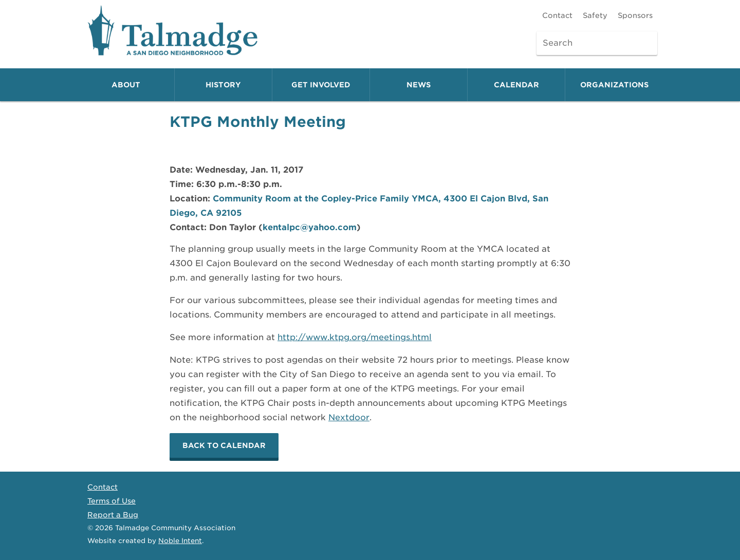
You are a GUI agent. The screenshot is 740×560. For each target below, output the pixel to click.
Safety (595, 15)
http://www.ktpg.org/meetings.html (355, 337)
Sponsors (635, 15)
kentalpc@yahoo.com (310, 227)
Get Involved (321, 85)
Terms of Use (112, 501)
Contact (557, 15)
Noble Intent (180, 541)
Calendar (516, 85)
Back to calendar (224, 445)
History (223, 85)
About (126, 85)
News (419, 85)
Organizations (614, 85)
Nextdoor (349, 417)
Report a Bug (113, 515)
